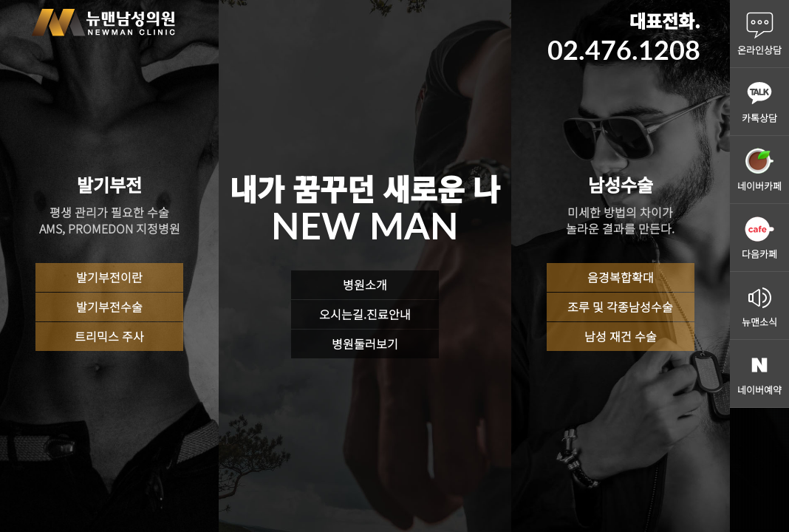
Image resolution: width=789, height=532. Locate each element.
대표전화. (624, 37)
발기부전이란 (109, 277)
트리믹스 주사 (109, 336)
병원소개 (365, 284)
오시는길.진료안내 (365, 314)
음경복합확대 (621, 277)
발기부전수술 (109, 307)
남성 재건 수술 (621, 336)
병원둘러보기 (365, 344)
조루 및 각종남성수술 (620, 307)
